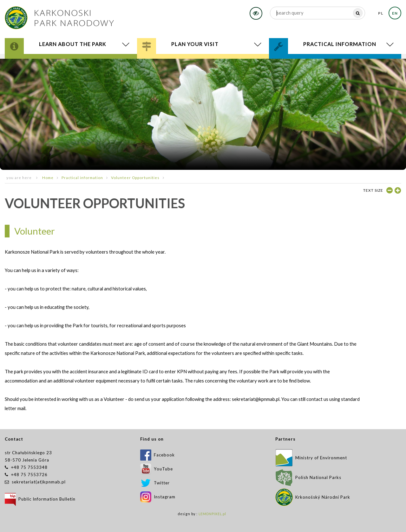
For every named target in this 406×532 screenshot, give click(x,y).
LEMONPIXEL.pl (212, 514)
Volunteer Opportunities (135, 177)
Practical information (82, 177)
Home (48, 177)
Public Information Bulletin (40, 499)
